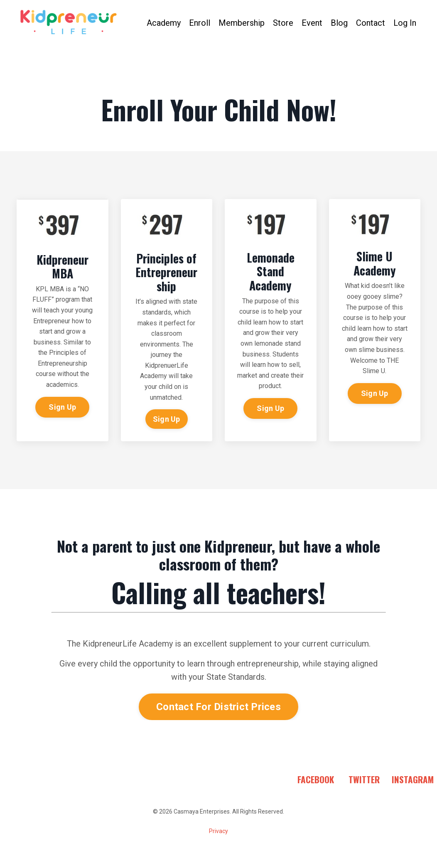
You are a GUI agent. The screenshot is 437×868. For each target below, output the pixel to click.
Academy (164, 23)
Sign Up (62, 407)
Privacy (218, 831)
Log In (405, 23)
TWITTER (364, 779)
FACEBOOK (316, 779)
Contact (371, 23)
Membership (242, 23)
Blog (339, 23)
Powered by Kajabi (218, 846)
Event (312, 23)
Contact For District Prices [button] (218, 707)
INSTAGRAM (413, 779)
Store (283, 23)
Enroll (200, 23)
